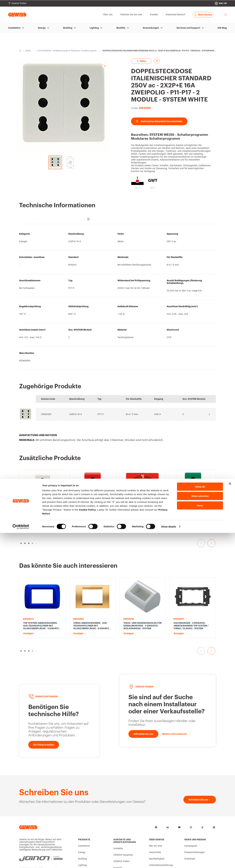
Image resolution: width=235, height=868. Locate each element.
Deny (200, 841)
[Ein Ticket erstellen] (44, 683)
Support (118, 806)
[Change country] (221, 3)
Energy (42, 28)
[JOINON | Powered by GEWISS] (41, 795)
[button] (21, 512)
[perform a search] (226, 15)
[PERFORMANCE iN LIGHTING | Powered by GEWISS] (41, 809)
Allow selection (200, 831)
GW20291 (46, 414)
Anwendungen (151, 28)
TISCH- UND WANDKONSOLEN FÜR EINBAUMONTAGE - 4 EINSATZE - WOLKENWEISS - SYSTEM (142, 559)
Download (190, 797)
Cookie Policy (87, 845)
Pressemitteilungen (195, 791)
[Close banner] (230, 819)
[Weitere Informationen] (176, 672)
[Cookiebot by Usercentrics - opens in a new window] (21, 862)
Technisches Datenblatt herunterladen (159, 121)
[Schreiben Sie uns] (143, 672)
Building (68, 28)
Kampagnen (191, 784)
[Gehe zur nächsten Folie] (211, 512)
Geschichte (155, 791)
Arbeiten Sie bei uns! (160, 810)
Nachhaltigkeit (157, 797)
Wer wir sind (156, 784)
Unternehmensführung (161, 803)
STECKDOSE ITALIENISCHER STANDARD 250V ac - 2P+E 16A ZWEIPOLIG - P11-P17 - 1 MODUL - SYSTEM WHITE (41, 483)
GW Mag (222, 28)
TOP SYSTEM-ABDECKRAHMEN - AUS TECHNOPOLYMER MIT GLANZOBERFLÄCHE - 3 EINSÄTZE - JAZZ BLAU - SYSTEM (42, 559)
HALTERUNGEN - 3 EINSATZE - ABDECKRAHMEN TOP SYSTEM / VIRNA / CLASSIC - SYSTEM (191, 561)
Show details (169, 862)
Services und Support (188, 28)
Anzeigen (28, 490)
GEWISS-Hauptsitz (123, 793)
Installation (14, 28)
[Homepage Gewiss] (17, 15)
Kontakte (118, 787)
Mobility (121, 28)
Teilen (141, 61)
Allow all (200, 822)
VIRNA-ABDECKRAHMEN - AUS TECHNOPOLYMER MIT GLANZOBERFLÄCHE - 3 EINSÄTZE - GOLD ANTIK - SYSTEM (92, 559)
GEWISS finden (122, 800)
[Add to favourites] (157, 61)
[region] (117, 299)
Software (118, 812)
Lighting (94, 28)
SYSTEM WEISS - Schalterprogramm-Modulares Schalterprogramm (67, 51)
